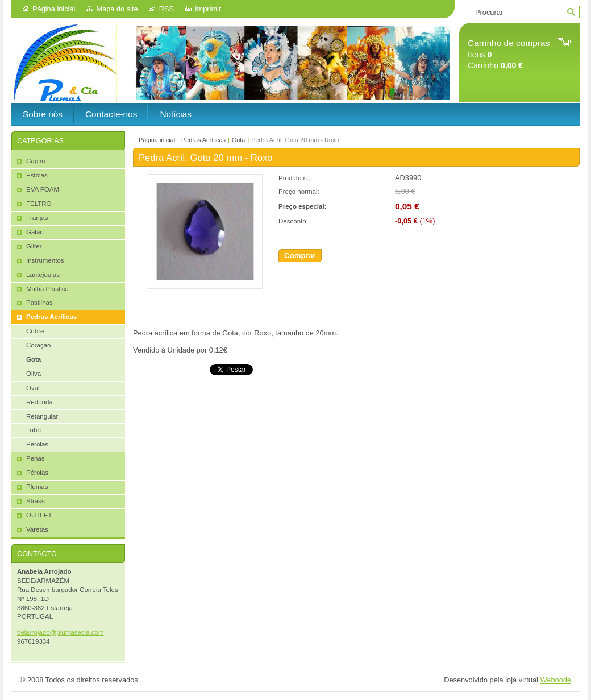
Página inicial (54, 9)
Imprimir (208, 9)
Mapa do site (117, 9)
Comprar (300, 256)
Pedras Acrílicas (203, 140)
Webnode (555, 680)
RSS (167, 9)
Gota (239, 140)
